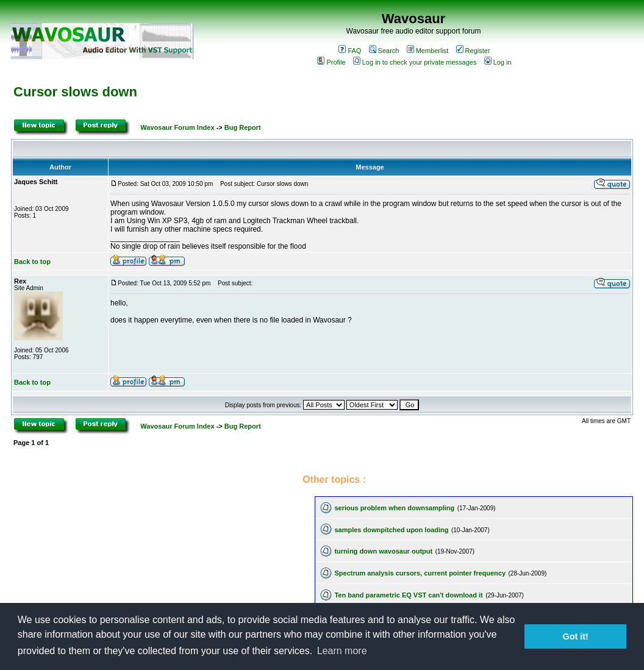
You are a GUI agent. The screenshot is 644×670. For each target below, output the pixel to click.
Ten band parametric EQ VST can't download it (408, 595)
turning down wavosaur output (383, 551)
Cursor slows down (75, 92)
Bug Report (243, 127)
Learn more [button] (342, 651)
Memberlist (428, 51)
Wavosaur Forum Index (177, 127)
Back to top (32, 262)
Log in (498, 62)
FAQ (350, 51)
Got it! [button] (576, 636)
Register (473, 51)
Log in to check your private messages (415, 62)
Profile (331, 62)
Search (384, 51)
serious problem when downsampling (394, 508)
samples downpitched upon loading (391, 530)
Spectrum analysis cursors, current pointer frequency (420, 573)
